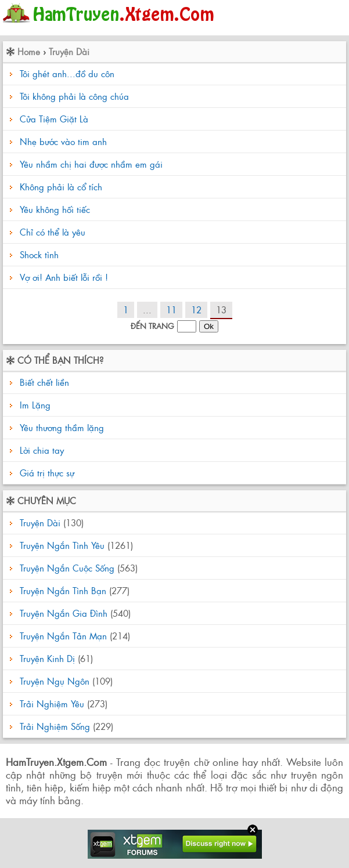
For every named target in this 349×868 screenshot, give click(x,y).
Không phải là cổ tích (61, 187)
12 (196, 310)
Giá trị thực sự (46, 473)
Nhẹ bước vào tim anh (63, 141)
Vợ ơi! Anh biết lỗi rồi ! (64, 277)
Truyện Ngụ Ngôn (55, 681)
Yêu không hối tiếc (55, 209)
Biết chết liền (43, 382)
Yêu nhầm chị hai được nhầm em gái (91, 164)
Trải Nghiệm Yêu (52, 704)
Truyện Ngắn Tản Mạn (63, 636)
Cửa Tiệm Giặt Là (54, 119)
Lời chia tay (40, 450)
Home (29, 51)
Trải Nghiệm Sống (55, 726)
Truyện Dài (69, 51)
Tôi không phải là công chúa (74, 96)
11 (171, 310)
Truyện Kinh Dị (47, 658)
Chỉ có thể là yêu (53, 232)
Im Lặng (34, 405)
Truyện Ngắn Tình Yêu (62, 545)
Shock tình (39, 254)
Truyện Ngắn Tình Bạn (63, 590)
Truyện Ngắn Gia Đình (64, 613)
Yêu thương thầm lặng (60, 427)
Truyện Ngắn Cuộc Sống (67, 568)
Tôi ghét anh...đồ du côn (67, 73)
